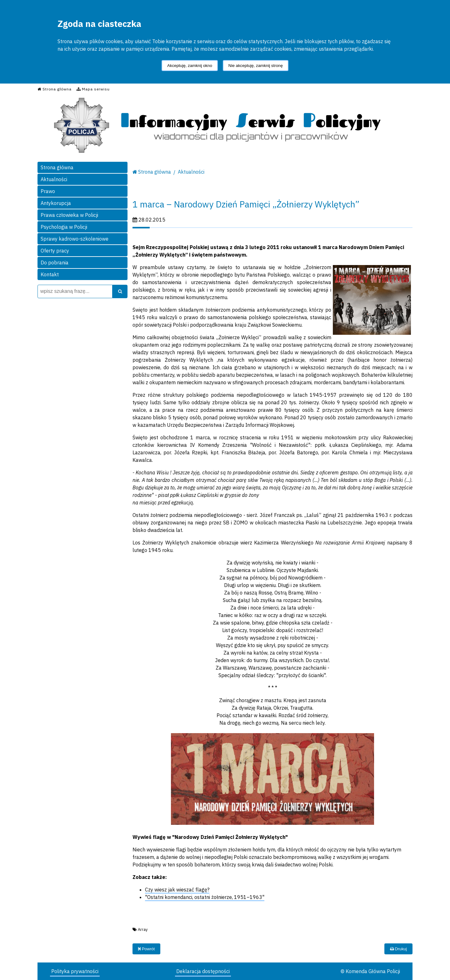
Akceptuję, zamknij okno (190, 66)
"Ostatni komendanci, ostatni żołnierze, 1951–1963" (205, 897)
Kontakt (50, 274)
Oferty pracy (55, 251)
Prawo (48, 191)
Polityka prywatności (75, 971)
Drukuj (398, 949)
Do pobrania (55, 263)
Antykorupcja (56, 203)
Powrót (146, 949)
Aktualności (54, 179)
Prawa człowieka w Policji (69, 215)
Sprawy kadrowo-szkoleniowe (75, 239)
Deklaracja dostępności (203, 971)
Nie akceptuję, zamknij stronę (256, 66)
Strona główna (57, 167)
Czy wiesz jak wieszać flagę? (177, 890)
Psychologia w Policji (64, 227)
